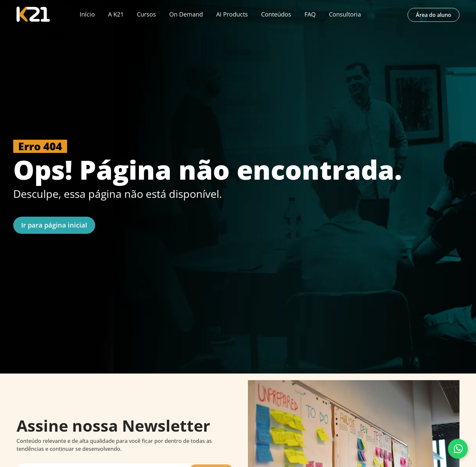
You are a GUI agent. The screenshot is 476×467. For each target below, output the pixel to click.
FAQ (310, 14)
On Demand (186, 14)
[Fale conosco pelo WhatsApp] (458, 449)
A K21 (116, 14)
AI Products (232, 14)
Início (87, 14)
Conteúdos (276, 14)
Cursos (146, 14)
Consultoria (345, 14)
